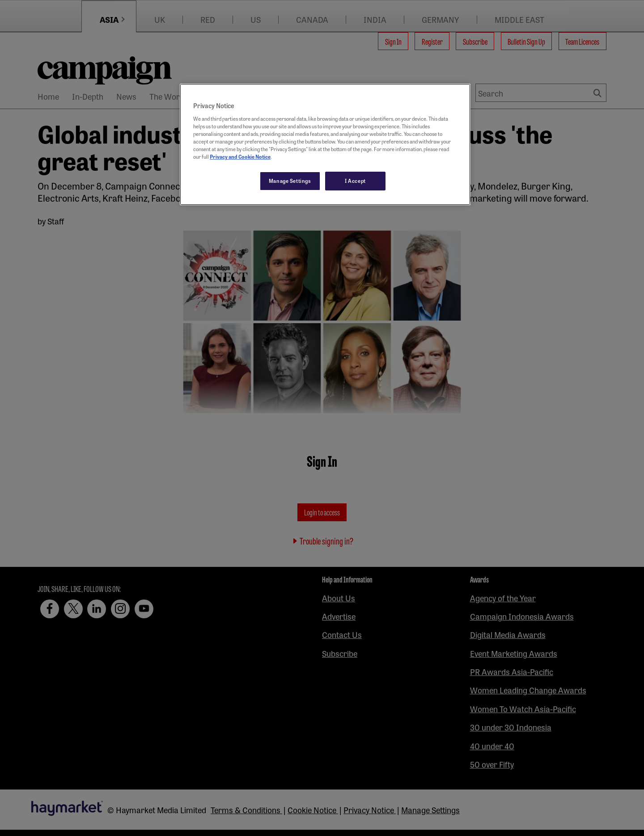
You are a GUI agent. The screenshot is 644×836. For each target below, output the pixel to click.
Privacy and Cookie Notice (240, 156)
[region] (325, 144)
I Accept (355, 181)
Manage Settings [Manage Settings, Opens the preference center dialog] (290, 181)
